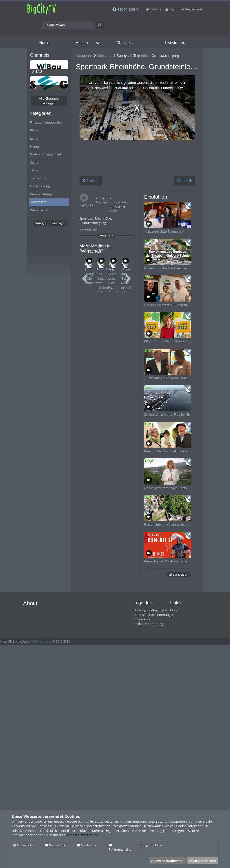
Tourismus (38, 178)
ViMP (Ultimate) (42, 641)
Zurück (91, 181)
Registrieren (194, 9)
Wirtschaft (38, 202)
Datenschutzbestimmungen (154, 615)
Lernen (35, 138)
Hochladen (125, 9)
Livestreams (175, 43)
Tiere (34, 170)
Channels (125, 43)
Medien (82, 43)
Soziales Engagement (46, 154)
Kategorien (84, 56)
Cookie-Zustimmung (148, 624)
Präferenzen (56, 845)
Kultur (35, 130)
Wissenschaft (40, 210)
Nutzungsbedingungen (150, 610)
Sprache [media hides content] (154, 9)
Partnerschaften (121, 848)
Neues (35, 146)
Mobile (175, 610)
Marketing (87, 845)
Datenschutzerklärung (82, 835)
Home (45, 43)
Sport (34, 162)
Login (173, 9)
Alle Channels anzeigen (49, 101)
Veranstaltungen (42, 194)
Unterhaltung (40, 186)
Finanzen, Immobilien (46, 122)
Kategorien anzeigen (50, 223)
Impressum (142, 619)
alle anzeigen (179, 575)
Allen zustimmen (202, 861)
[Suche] (99, 25)
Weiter (184, 181)
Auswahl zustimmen (167, 861)
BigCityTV (86, 205)
